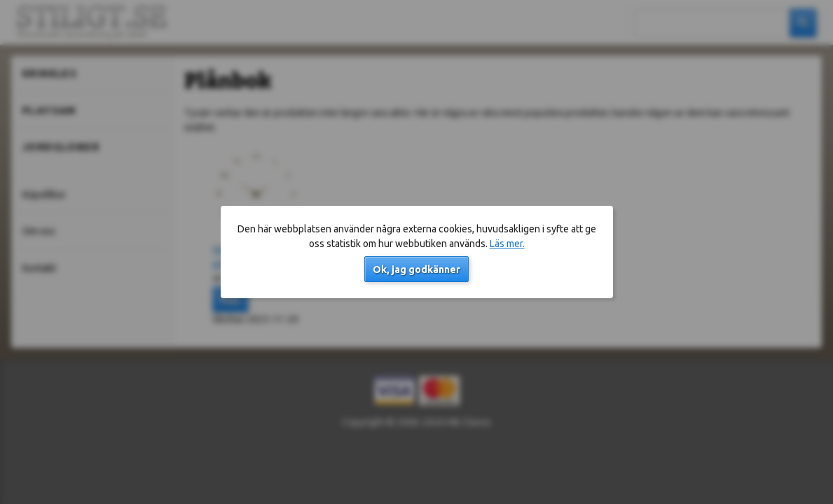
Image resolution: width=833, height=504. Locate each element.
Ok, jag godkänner (416, 269)
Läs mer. (507, 244)
